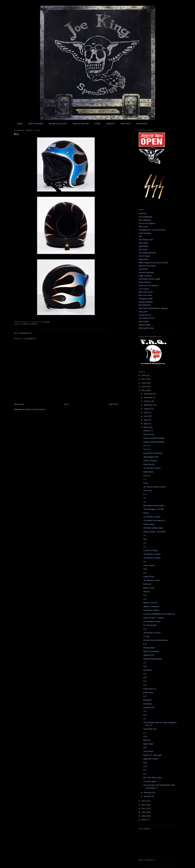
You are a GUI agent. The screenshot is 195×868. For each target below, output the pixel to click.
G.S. (145, 599)
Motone (146, 592)
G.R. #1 (147, 446)
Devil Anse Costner (151, 610)
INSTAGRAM (142, 124)
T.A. (145, 498)
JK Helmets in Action (152, 554)
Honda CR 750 (145, 315)
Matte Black (148, 472)
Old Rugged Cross (151, 457)
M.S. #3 (147, 476)
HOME (20, 124)
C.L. (145, 733)
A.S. (145, 685)
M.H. (145, 748)
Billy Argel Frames (146, 328)
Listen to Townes (150, 461)
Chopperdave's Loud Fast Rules (152, 230)
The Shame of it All (147, 318)
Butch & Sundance (151, 651)
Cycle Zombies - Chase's (154, 618)
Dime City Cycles (146, 292)
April (146, 424)
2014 (144, 390)
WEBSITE (111, 124)
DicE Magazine (145, 220)
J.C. (145, 502)
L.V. (145, 479)
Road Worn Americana (153, 453)
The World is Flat (146, 240)
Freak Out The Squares (149, 286)
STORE (97, 124)
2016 (144, 383)
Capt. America (149, 565)
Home (66, 404)
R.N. (145, 715)
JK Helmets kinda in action (154, 487)
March (147, 427)
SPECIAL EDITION (81, 124)
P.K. (145, 562)
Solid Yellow (148, 751)
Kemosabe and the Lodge (149, 279)
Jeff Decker (143, 269)
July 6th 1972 (149, 708)
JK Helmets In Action (152, 468)
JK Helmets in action (152, 517)
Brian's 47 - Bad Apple (153, 755)
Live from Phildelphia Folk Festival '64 (159, 614)
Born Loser (143, 227)
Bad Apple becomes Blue (154, 506)
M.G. (145, 539)
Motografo (148, 700)
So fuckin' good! (150, 781)
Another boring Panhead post (155, 640)
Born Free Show (145, 295)
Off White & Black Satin (153, 528)
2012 (144, 805)
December (148, 394)
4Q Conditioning (145, 217)
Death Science (145, 282)
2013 (144, 801)
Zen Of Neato (144, 256)
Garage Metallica (146, 302)
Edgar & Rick (149, 577)
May (146, 420)
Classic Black (149, 524)
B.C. (145, 696)
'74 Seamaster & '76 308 (154, 509)
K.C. (145, 644)
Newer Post (19, 404)
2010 (144, 812)
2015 (144, 387)
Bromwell (147, 584)
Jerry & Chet (149, 434)
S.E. (145, 674)
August (147, 409)
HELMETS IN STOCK (58, 124)
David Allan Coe (150, 729)
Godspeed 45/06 (146, 299)
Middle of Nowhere (151, 607)
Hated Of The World (147, 266)
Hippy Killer (143, 259)
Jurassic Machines (146, 272)
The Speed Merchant (147, 253)
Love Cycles (144, 289)
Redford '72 (148, 431)
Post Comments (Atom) (35, 409)
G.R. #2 (147, 449)
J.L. (145, 547)
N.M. (145, 569)
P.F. (145, 719)
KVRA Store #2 (150, 689)
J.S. (145, 543)
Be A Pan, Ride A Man (152, 778)
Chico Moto (143, 243)
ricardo (33, 324)
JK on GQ (147, 491)
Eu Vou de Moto (150, 625)
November (148, 397)
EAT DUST (143, 250)
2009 (144, 816)
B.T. (145, 774)
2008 (144, 820)
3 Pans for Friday (150, 550)
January (147, 796)
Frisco (146, 483)
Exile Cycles (144, 321)
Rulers (146, 513)
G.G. (145, 629)
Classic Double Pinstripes (154, 438)
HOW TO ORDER (36, 124)
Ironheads (148, 704)
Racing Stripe (149, 648)
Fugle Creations (145, 276)
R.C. (17, 134)
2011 (144, 809)
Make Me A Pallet (151, 759)
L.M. (145, 766)
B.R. (145, 678)
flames (25, 324)
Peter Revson (149, 464)
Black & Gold (149, 588)
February (148, 793)
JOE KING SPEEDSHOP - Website (153, 308)
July (146, 412)
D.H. (145, 595)
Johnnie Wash (145, 325)
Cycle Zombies (145, 233)
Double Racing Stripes (153, 659)
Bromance (148, 670)
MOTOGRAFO (145, 305)
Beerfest (147, 740)
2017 (144, 379)
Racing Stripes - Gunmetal (154, 532)
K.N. (145, 494)
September (149, 405)
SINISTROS (125, 124)
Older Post (113, 404)
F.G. (145, 573)
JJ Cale (146, 636)
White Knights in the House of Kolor (153, 263)
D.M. (145, 736)
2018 (144, 375)
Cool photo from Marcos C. (154, 520)
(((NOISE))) (143, 246)
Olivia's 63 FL (149, 655)
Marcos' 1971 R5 (150, 603)
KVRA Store (148, 693)
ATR (141, 236)
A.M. (145, 666)
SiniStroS (143, 213)
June (146, 416)
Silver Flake (148, 744)
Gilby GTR (143, 312)
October (147, 401)
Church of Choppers (147, 223)
